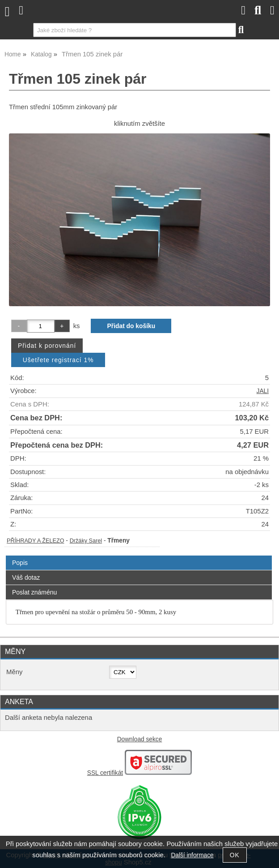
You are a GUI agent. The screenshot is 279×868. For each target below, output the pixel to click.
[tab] (139, 556)
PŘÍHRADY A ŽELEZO (35, 541)
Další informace (192, 855)
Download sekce (140, 739)
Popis (20, 563)
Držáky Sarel (86, 541)
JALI (263, 391)
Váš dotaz (26, 577)
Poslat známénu (34, 592)
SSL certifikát (105, 773)
